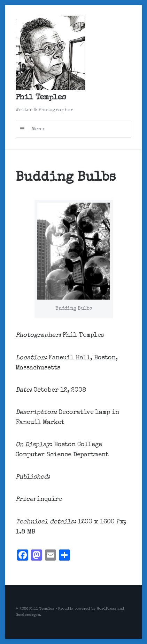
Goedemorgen (28, 615)
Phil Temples (41, 98)
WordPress (107, 609)
